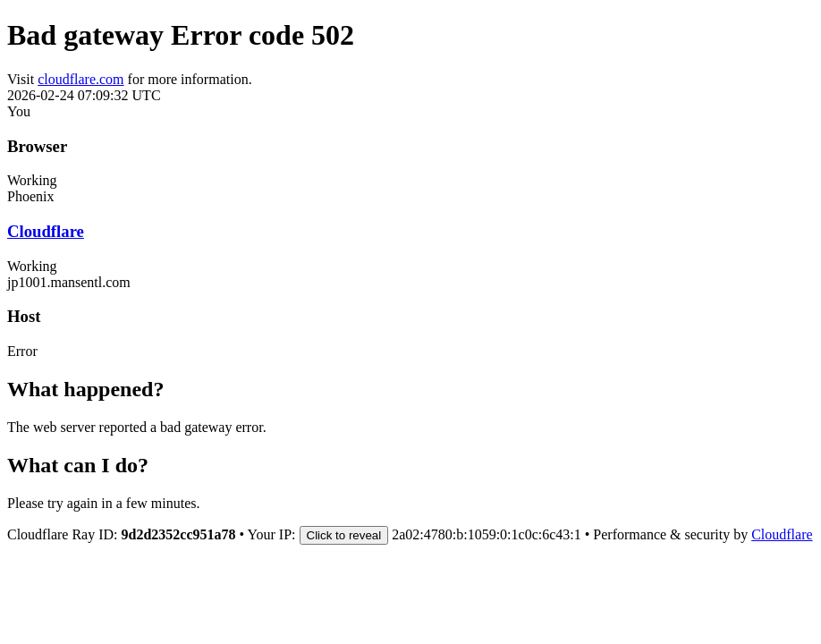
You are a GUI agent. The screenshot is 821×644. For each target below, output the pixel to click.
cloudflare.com (80, 79)
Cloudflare (46, 231)
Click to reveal (344, 535)
